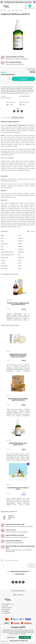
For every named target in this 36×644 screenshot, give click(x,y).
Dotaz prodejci (26, 102)
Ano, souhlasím (25, 637)
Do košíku (23, 79)
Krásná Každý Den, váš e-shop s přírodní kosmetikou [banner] (6, 7)
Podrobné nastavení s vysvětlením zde (18, 641)
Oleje (21, 10)
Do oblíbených (12, 102)
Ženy (5, 10)
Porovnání (11, 105)
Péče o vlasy (15, 10)
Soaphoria (8, 98)
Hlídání (24, 105)
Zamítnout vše (11, 637)
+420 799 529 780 (19, 574)
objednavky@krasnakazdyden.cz (20, 571)
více (30, 93)
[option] (18, 35)
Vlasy (9, 10)
